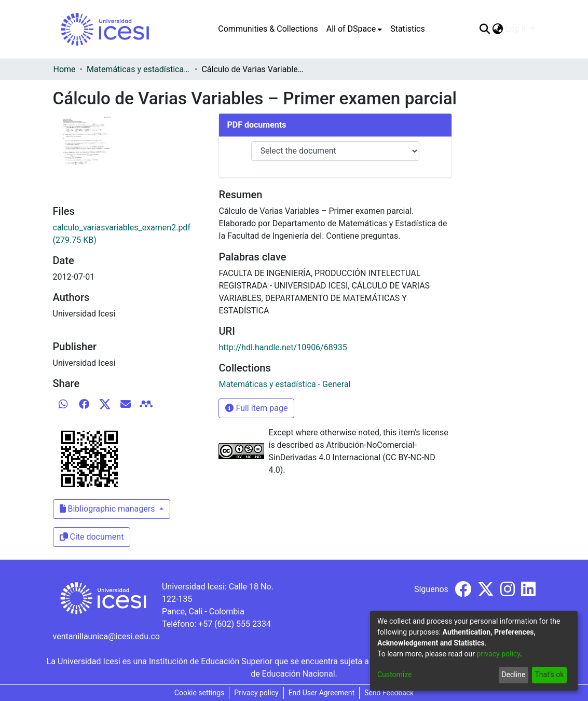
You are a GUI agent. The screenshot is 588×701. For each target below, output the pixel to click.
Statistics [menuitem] (408, 29)
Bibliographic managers (108, 509)
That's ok (549, 675)
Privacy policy (256, 693)
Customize (394, 675)
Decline (513, 675)
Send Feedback (389, 693)
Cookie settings (200, 693)
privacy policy (498, 654)
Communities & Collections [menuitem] (268, 29)
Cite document (92, 537)
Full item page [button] (256, 408)
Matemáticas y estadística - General (139, 69)
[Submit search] (485, 29)
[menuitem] (354, 29)
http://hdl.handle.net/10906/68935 (283, 347)
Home (65, 69)
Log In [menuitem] (517, 29)
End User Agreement (322, 693)
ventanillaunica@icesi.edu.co (106, 636)
